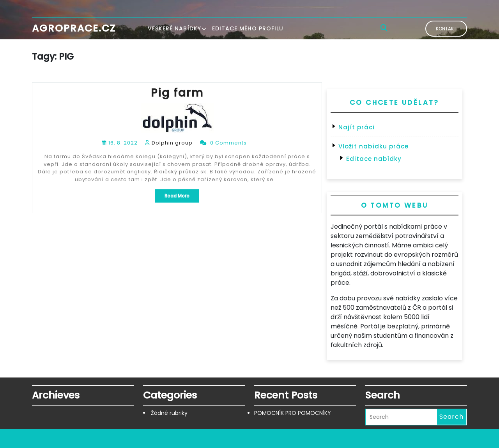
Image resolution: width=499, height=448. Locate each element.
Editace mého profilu (248, 28)
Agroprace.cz (74, 28)
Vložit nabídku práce (373, 146)
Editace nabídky (374, 159)
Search (451, 417)
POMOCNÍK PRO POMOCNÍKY (293, 413)
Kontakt (446, 29)
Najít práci (357, 127)
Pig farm (177, 93)
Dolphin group (172, 143)
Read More (182, 197)
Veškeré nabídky (174, 28)
